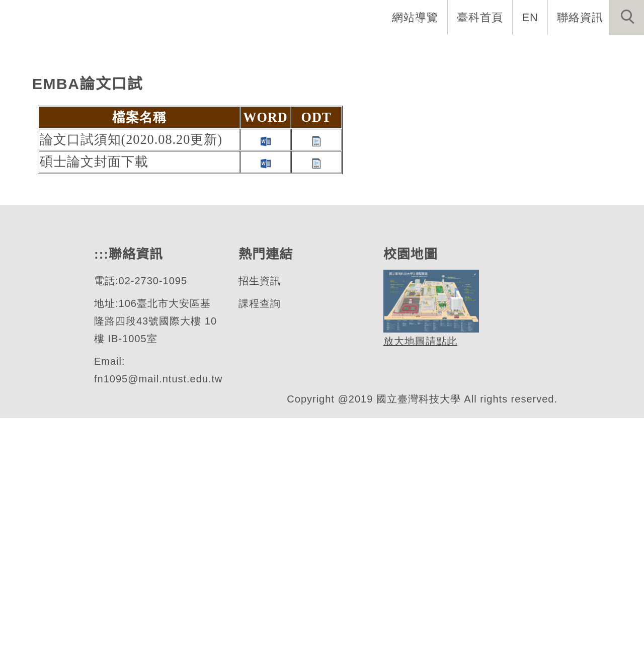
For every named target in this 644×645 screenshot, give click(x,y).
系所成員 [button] (339, 50)
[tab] (327, 242)
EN (531, 17)
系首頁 (213, 50)
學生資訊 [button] (469, 50)
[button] (626, 18)
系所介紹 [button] (273, 50)
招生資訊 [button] (404, 50)
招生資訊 (259, 508)
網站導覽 (416, 17)
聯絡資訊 (580, 17)
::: (170, 50)
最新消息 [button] (611, 50)
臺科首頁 (481, 17)
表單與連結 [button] (540, 50)
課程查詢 (259, 531)
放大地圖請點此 (419, 568)
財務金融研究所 (101, 203)
